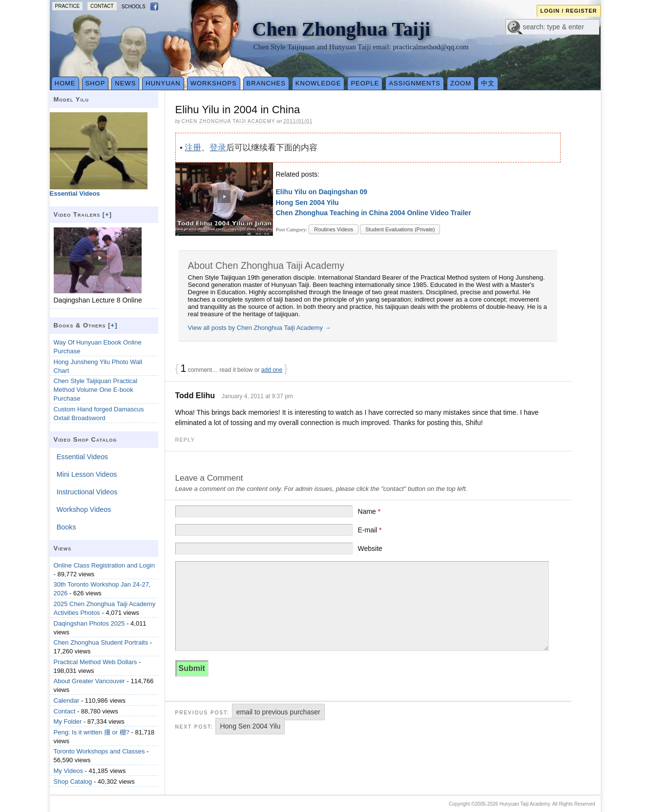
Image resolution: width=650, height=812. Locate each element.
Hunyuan (163, 83)
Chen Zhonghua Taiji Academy (229, 121)
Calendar (67, 700)
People (365, 83)
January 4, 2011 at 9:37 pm (257, 396)
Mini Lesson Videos (87, 474)
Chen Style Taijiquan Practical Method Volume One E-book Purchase (96, 390)
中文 (488, 83)
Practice (68, 6)
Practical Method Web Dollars (95, 662)
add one (272, 370)
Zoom (461, 83)
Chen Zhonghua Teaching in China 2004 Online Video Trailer (374, 213)
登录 (218, 148)
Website (370, 548)
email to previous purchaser (278, 712)
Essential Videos (82, 457)
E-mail (370, 530)
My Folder (68, 721)
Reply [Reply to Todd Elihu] (185, 440)
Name (369, 511)
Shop (95, 83)
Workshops (214, 83)
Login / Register (568, 11)
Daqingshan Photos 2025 (89, 623)
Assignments (415, 83)
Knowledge (318, 83)
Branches (266, 83)
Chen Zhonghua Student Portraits (101, 642)
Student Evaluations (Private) (400, 229)
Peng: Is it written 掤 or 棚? (92, 732)
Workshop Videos (84, 509)
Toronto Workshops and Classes (99, 751)
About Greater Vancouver (89, 681)
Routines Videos (334, 229)
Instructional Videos (87, 492)
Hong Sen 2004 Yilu (307, 203)
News (125, 83)
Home (65, 83)
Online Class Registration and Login (104, 565)
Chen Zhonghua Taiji (342, 29)
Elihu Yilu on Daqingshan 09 (322, 192)
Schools (134, 7)
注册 (193, 148)
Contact (102, 6)
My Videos (68, 771)
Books (66, 527)
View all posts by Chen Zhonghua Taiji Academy (260, 328)
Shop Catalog (73, 782)
